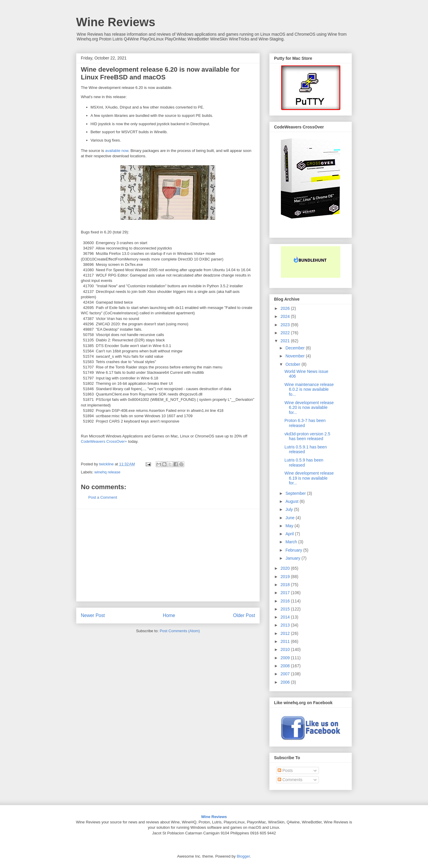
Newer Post (93, 615)
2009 (286, 658)
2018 (286, 585)
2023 (286, 325)
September (296, 493)
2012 (286, 633)
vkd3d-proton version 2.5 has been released (307, 436)
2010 (286, 649)
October (293, 364)
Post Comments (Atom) (180, 631)
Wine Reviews (116, 22)
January (293, 558)
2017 (286, 593)
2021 (286, 341)
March (292, 542)
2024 (286, 316)
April (290, 534)
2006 (286, 682)
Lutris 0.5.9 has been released (304, 463)
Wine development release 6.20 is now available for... (309, 408)
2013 (286, 625)
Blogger (243, 856)
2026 (286, 308)
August (292, 501)
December (295, 348)
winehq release (107, 472)
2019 (286, 577)
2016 (286, 601)
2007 (286, 674)
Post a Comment (103, 497)
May (290, 526)
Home (169, 615)
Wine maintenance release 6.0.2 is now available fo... (309, 390)
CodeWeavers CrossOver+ (104, 441)
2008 (286, 666)
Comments (290, 780)
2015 (286, 609)
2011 (286, 641)
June (290, 518)
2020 (286, 568)
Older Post (244, 615)
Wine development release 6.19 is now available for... (309, 478)
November (295, 356)
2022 (286, 333)
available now (117, 151)
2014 (286, 617)
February (294, 550)
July (290, 509)
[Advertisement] (168, 555)
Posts (285, 770)
